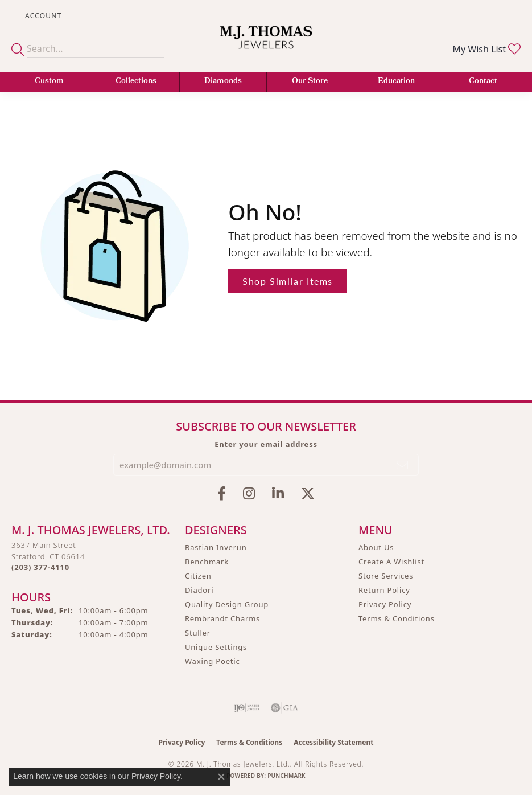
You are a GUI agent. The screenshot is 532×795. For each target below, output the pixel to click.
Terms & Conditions (397, 618)
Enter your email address (266, 444)
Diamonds (223, 82)
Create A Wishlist (391, 562)
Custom (49, 82)
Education (396, 82)
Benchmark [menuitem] (207, 562)
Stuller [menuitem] (198, 633)
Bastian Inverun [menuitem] (216, 547)
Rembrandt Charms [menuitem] (222, 618)
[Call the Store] (40, 567)
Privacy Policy (385, 604)
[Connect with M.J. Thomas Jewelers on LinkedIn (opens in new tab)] (278, 494)
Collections (136, 82)
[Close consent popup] (221, 777)
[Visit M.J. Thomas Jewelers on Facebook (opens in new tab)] (222, 494)
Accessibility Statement (333, 742)
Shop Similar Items (288, 281)
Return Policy (384, 590)
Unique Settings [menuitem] (216, 647)
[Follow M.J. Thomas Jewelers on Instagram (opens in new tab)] (249, 494)
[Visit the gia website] (284, 708)
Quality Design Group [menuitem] (227, 604)
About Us (376, 547)
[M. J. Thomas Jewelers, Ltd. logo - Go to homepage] (266, 44)
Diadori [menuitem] (199, 590)
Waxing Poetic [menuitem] (213, 661)
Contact (483, 82)
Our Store (310, 82)
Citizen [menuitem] (198, 576)
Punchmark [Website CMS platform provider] (286, 776)
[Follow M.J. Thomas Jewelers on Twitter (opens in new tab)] (308, 494)
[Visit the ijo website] (247, 708)
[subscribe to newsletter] (403, 465)
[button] (42, 16)
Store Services (386, 576)
